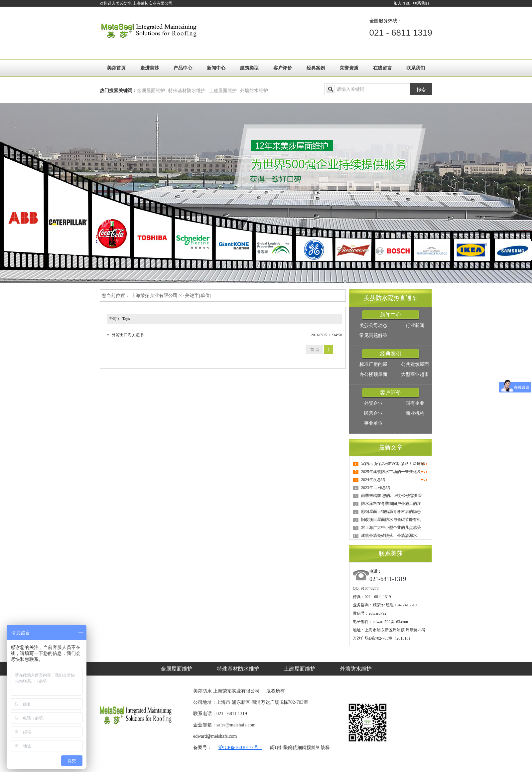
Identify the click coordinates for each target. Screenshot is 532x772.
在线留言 (382, 68)
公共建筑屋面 (415, 364)
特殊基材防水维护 (187, 91)
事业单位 (373, 423)
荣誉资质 (349, 68)
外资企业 (373, 403)
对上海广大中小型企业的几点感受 (391, 528)
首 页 (315, 350)
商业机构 (415, 413)
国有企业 (415, 403)
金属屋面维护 (151, 91)
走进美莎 (150, 68)
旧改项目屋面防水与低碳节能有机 (391, 520)
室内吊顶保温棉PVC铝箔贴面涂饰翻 (393, 464)
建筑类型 (249, 68)
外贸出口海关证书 (128, 335)
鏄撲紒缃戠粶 (316, 748)
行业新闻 (415, 325)
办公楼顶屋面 (373, 374)
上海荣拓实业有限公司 (154, 296)
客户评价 (283, 68)
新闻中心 (216, 68)
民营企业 (373, 413)
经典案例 (316, 68)
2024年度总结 (373, 480)
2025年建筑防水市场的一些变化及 (391, 472)
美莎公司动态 (373, 325)
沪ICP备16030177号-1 (240, 748)
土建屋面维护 (223, 91)
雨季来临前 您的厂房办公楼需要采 (392, 496)
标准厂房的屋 (373, 364)
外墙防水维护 (254, 91)
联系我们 (421, 3)
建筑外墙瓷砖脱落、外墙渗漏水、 (391, 536)
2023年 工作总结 (376, 488)
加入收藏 (402, 3)
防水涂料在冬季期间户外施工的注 (391, 504)
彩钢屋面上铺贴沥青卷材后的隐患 (391, 512)
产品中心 (183, 68)
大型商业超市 (415, 374)
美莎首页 (116, 68)
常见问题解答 (373, 335)
